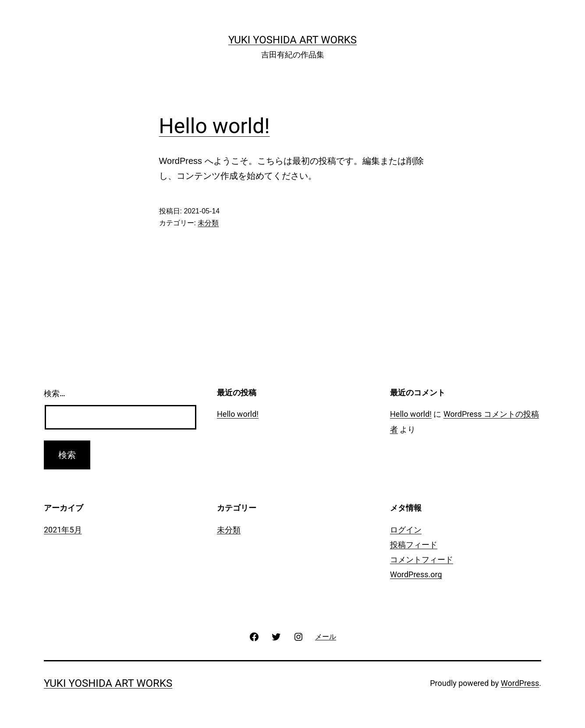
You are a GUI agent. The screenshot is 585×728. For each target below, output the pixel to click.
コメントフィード (422, 559)
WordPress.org (416, 574)
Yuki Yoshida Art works (292, 40)
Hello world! (214, 126)
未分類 (208, 223)
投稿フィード (414, 545)
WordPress (520, 683)
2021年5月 (63, 530)
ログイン (406, 530)
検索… (55, 393)
